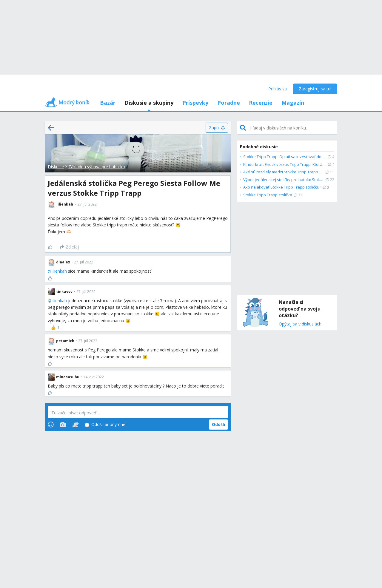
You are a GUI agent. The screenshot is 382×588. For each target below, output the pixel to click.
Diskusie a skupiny (149, 103)
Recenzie (261, 103)
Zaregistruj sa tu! (315, 89)
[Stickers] (75, 425)
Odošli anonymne (105, 425)
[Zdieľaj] (69, 247)
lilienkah (59, 271)
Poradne (229, 103)
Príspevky (195, 103)
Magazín (293, 103)
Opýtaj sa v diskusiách (300, 324)
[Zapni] (217, 128)
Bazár (108, 103)
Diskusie (56, 167)
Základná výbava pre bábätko (97, 167)
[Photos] (63, 425)
